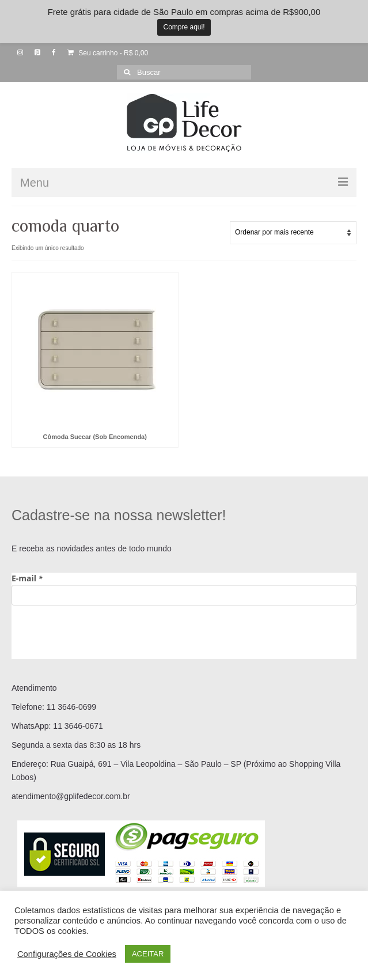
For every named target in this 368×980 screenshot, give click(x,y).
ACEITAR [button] (148, 954)
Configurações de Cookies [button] (67, 954)
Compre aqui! (184, 27)
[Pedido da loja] (293, 233)
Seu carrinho (108, 53)
